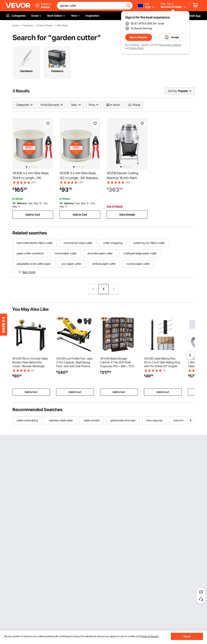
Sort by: (173, 91)
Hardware (28, 25)
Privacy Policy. (137, 48)
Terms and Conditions (170, 45)
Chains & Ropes (45, 25)
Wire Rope (62, 25)
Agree (187, 636)
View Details (127, 214)
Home (16, 25)
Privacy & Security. (150, 636)
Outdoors (57, 71)
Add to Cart (33, 214)
